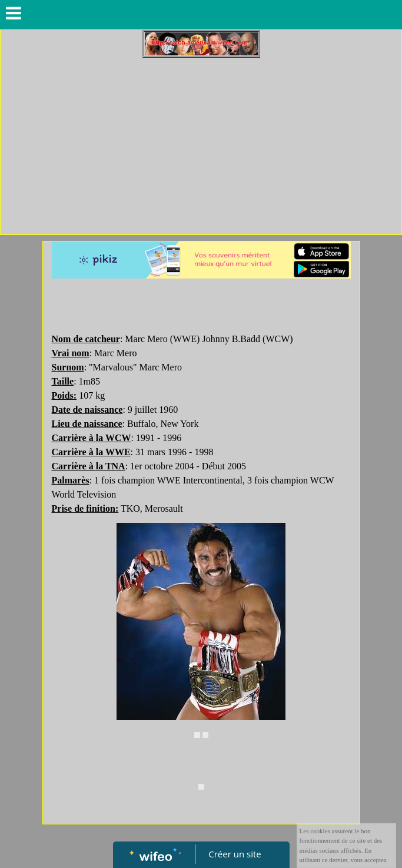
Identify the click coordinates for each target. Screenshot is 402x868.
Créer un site (235, 854)
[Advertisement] (201, 146)
